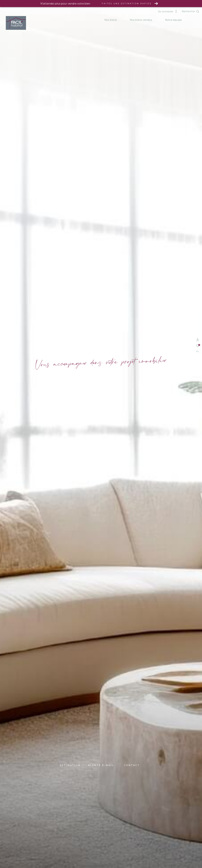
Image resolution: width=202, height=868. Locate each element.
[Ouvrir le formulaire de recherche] (190, 12)
